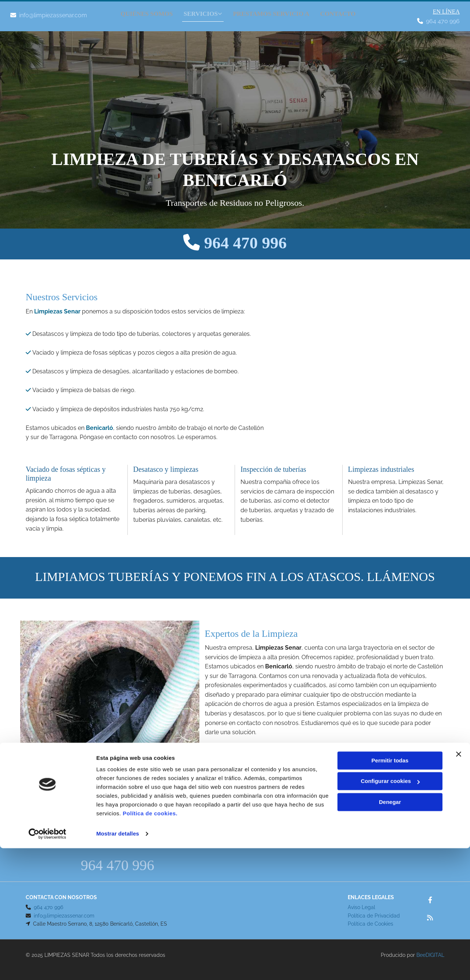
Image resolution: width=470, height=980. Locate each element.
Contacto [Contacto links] (343, 11)
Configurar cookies (390, 913)
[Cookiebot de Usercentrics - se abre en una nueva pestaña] (48, 966)
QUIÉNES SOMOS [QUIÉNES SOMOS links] (147, 11)
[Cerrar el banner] (459, 886)
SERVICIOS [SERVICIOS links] (202, 11)
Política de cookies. (150, 945)
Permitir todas (390, 892)
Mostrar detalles (118, 965)
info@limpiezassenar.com (53, 15)
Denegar (390, 934)
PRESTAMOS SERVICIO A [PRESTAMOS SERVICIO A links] (274, 11)
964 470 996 (443, 21)
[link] (199, 12)
